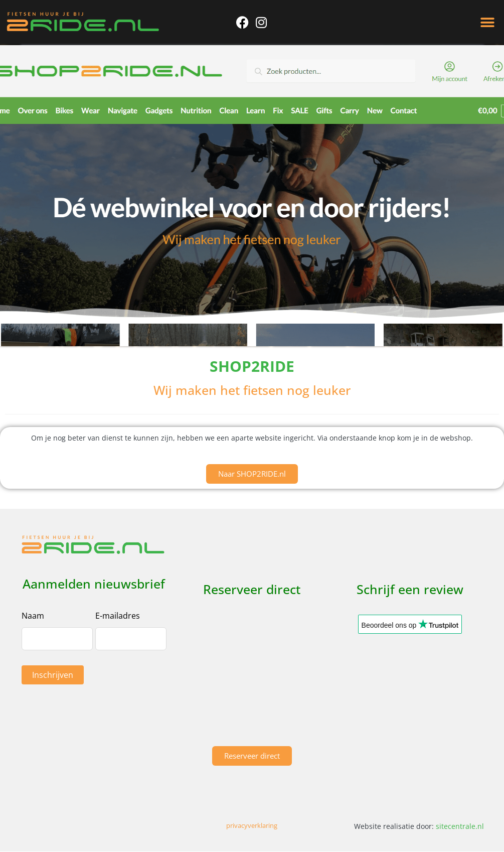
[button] (488, 23)
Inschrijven (53, 675)
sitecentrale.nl (460, 826)
